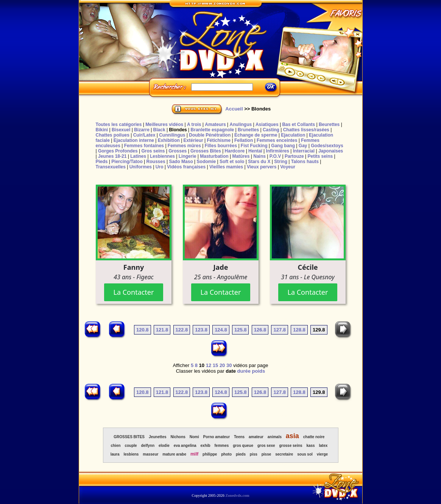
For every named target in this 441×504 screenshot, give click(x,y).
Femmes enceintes (277, 140)
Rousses (156, 162)
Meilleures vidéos (164, 124)
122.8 (182, 330)
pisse (266, 454)
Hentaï (255, 151)
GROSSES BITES (129, 437)
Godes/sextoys (327, 146)
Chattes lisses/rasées (306, 130)
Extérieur (193, 140)
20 (222, 365)
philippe (210, 454)
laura (115, 454)
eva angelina (185, 446)
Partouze (294, 156)
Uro (160, 167)
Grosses (178, 151)
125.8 (241, 330)
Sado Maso (181, 162)
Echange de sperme (256, 135)
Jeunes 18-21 (112, 156)
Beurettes (329, 124)
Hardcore (235, 151)
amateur (256, 437)
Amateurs (215, 124)
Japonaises (331, 151)
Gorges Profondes (118, 151)
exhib (206, 446)
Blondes (178, 130)
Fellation (244, 140)
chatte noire (314, 437)
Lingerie (188, 156)
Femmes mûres (184, 146)
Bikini (102, 130)
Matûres (241, 156)
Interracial (304, 151)
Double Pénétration (210, 135)
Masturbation (214, 156)
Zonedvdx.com (237, 495)
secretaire (284, 454)
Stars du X (259, 162)
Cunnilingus (172, 135)
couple (131, 446)
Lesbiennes (162, 156)
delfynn (148, 446)
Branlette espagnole (213, 130)
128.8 (299, 330)
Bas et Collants (298, 124)
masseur (150, 454)
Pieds (102, 162)
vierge (322, 454)
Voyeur (288, 167)
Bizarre (142, 130)
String (281, 162)
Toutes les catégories (119, 124)
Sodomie (206, 162)
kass (310, 446)
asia (292, 436)
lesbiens (131, 454)
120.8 (143, 330)
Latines (138, 156)
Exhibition (169, 140)
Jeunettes (158, 437)
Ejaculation (293, 135)
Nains (259, 156)
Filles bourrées (221, 146)
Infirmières (278, 151)
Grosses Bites (206, 151)
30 (229, 365)
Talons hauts (305, 162)
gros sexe (266, 446)
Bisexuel (121, 130)
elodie (164, 446)
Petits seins (320, 156)
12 (209, 365)
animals (275, 437)
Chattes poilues (113, 135)
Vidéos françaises (186, 167)
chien (115, 446)
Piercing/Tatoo (127, 162)
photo (226, 454)
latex (323, 446)
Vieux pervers (262, 167)
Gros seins (153, 151)
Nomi (194, 437)
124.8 (221, 330)
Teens (239, 437)
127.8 (280, 330)
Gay (303, 146)
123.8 (201, 330)
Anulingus (241, 124)
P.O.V (275, 156)
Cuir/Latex (144, 135)
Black (159, 130)
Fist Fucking (254, 146)
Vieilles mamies (226, 167)
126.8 (260, 330)
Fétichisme (219, 140)
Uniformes (141, 167)
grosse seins (291, 446)
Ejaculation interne (134, 140)
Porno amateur (217, 437)
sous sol (305, 454)
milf (194, 454)
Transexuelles (111, 167)
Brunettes (248, 130)
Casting (271, 130)
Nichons (178, 437)
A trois (194, 124)
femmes (221, 446)
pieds (241, 454)
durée (244, 371)
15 (215, 365)
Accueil (234, 109)
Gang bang (283, 146)
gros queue (243, 446)
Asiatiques (267, 124)
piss (254, 454)
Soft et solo (232, 162)
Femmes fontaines (144, 146)
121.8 (162, 330)
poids (259, 371)
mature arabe (174, 454)
